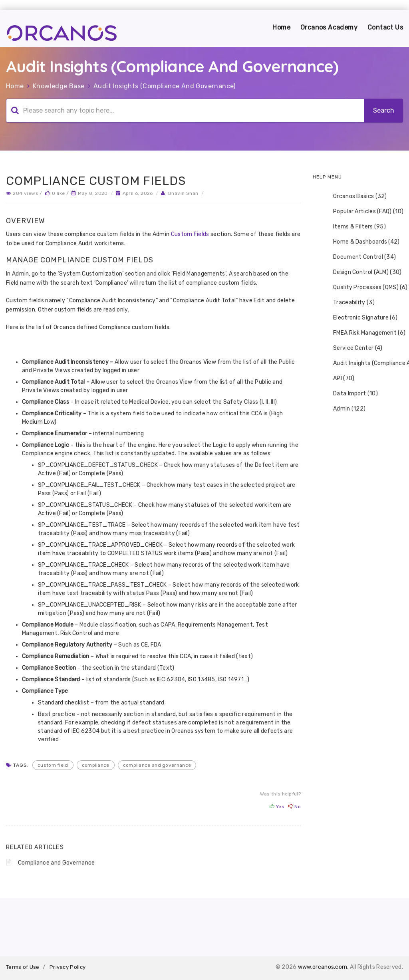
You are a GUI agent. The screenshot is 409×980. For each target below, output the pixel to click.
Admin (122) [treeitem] (344, 409)
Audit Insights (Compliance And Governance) (165, 86)
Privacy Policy (68, 967)
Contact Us (385, 27)
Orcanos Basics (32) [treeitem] (355, 196)
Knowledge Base (59, 86)
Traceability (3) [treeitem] (349, 303)
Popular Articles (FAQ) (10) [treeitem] (363, 212)
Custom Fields (190, 234)
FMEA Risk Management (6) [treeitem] (364, 333)
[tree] (358, 303)
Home (281, 27)
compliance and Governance (157, 765)
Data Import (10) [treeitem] (350, 394)
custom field (53, 765)
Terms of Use (23, 967)
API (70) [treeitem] (339, 379)
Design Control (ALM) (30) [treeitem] (362, 272)
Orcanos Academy (329, 27)
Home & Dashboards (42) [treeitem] (361, 242)
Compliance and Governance (57, 863)
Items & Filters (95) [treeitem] (354, 227)
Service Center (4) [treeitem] (352, 348)
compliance (96, 765)
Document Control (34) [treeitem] (359, 257)
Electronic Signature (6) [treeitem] (360, 318)
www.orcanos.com (323, 967)
